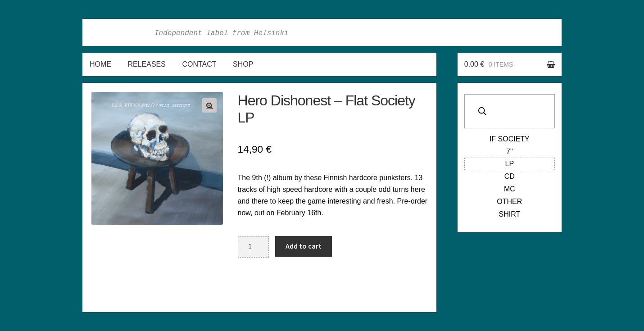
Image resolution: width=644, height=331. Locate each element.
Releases (146, 64)
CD (510, 176)
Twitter (531, 32)
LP (510, 164)
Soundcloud (550, 32)
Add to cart (304, 246)
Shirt (509, 214)
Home (100, 64)
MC (510, 189)
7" (510, 152)
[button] (209, 105)
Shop (243, 64)
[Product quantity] (254, 247)
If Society (510, 139)
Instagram (511, 32)
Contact (199, 64)
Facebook (491, 32)
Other (509, 202)
